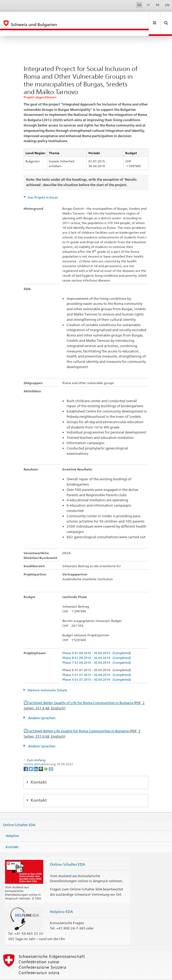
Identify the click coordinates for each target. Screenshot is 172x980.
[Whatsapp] (46, 757)
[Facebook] (26, 757)
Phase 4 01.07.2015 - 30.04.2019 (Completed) (97, 668)
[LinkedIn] (36, 757)
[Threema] (41, 757)
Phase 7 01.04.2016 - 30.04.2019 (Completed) (97, 651)
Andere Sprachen (41, 706)
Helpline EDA (61, 900)
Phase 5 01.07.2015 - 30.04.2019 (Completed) (97, 663)
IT (149, 5)
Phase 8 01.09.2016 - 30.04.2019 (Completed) (97, 646)
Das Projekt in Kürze (43, 186)
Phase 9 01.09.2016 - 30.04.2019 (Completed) (97, 642)
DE (139, 5)
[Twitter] (31, 757)
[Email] (51, 757)
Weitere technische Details (47, 679)
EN (167, 5)
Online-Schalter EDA (19, 813)
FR (158, 5)
